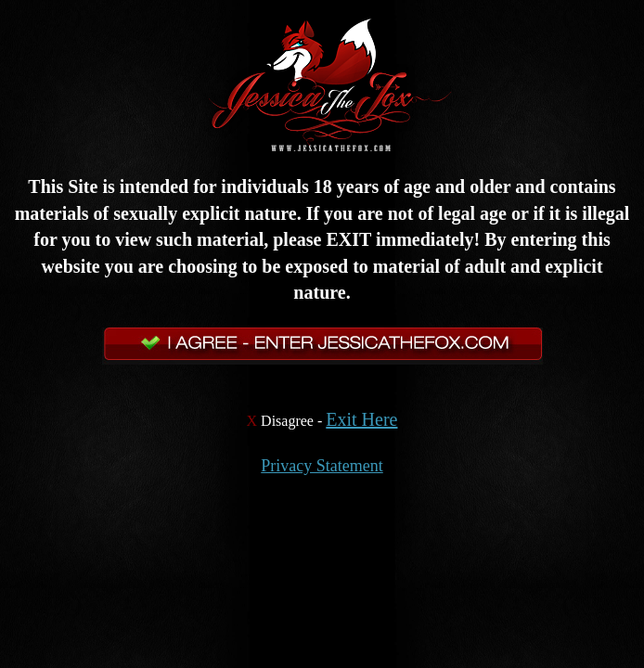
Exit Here (361, 419)
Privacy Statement (322, 466)
